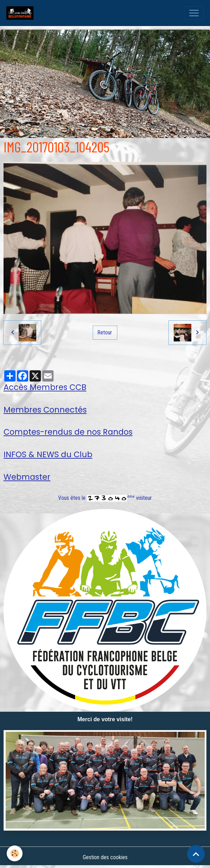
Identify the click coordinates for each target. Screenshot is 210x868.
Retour (105, 332)
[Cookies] (15, 853)
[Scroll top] (196, 854)
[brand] (21, 13)
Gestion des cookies (105, 857)
